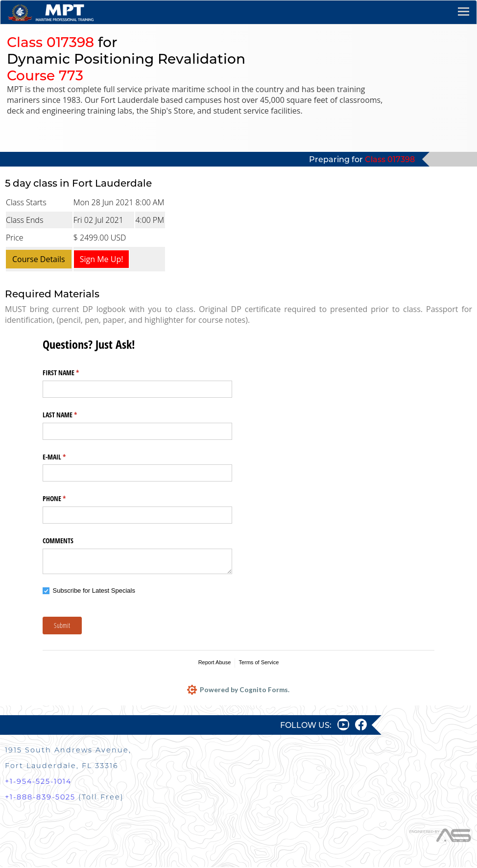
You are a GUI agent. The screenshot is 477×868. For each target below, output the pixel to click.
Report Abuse (215, 662)
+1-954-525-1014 (38, 782)
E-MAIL (66, 457)
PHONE (66, 499)
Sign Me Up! (102, 259)
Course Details (39, 259)
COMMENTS (58, 541)
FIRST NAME (72, 373)
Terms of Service (259, 662)
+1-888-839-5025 (40, 798)
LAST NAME (71, 415)
